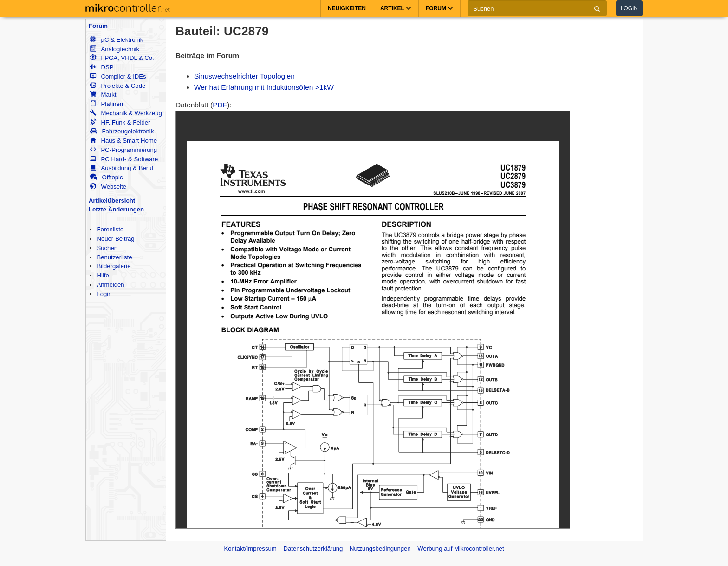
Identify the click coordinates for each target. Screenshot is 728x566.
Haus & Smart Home (123, 141)
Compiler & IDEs (118, 76)
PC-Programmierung (123, 150)
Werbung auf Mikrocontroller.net (461, 549)
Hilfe (103, 275)
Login (629, 8)
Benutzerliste (114, 257)
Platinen (107, 104)
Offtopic (106, 177)
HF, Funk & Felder (120, 122)
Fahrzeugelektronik (122, 131)
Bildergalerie (114, 266)
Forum (98, 26)
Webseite (108, 187)
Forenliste (110, 229)
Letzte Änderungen (116, 209)
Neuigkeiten (347, 8)
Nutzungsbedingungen (380, 549)
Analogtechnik (115, 49)
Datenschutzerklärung (313, 549)
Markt (103, 95)
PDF (220, 105)
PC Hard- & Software (124, 159)
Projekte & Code (118, 86)
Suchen (107, 248)
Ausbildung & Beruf (122, 168)
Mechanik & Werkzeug (126, 113)
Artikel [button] (396, 8)
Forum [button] (439, 8)
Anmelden (110, 285)
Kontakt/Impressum (250, 549)
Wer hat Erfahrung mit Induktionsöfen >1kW (264, 87)
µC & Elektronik (117, 40)
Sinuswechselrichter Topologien (244, 76)
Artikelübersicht (112, 201)
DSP (102, 67)
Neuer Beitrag (115, 239)
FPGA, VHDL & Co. (122, 58)
